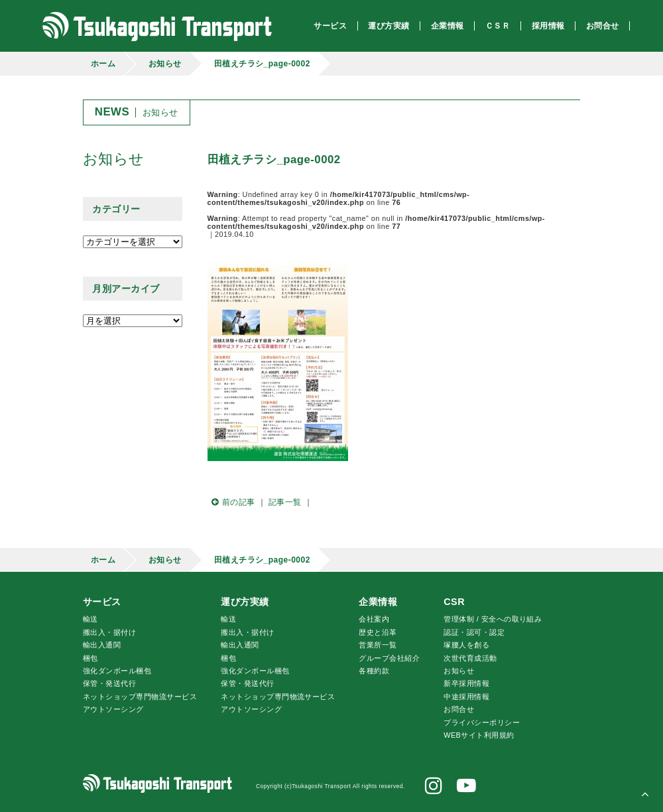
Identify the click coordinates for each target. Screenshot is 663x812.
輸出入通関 (102, 645)
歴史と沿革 (378, 632)
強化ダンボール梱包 (117, 671)
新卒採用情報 (466, 683)
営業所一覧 (378, 645)
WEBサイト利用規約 (479, 735)
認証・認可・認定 (474, 632)
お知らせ (165, 64)
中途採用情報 (466, 697)
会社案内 (374, 619)
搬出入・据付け (109, 632)
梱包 (90, 658)
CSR (454, 602)
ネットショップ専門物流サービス (140, 697)
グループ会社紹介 (389, 658)
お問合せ (459, 709)
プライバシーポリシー (482, 722)
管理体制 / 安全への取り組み (493, 619)
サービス (102, 602)
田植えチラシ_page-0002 (262, 64)
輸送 (90, 619)
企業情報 (378, 602)
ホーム (103, 64)
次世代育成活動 (470, 658)
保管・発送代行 (109, 683)
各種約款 (374, 671)
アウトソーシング (113, 709)
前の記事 (231, 502)
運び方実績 (245, 602)
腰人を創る (466, 645)
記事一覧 (285, 502)
